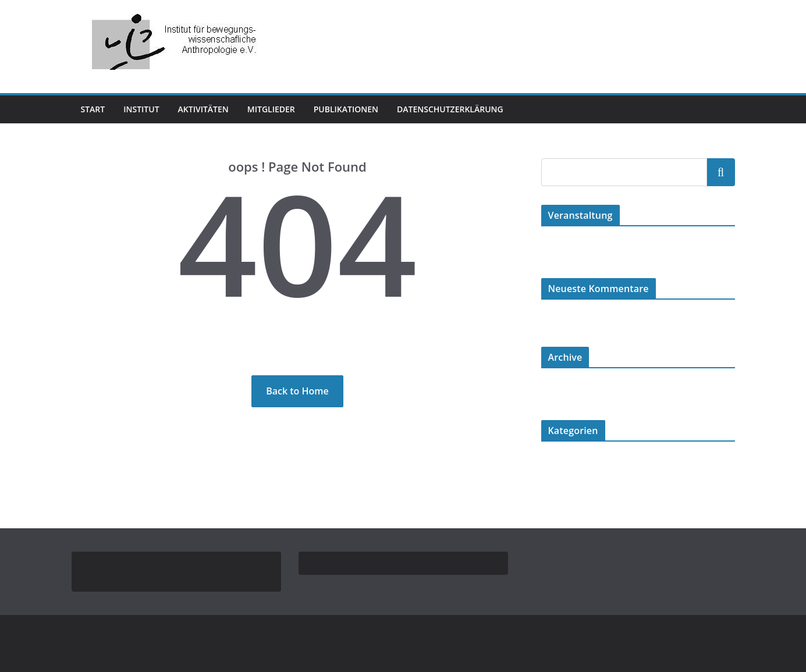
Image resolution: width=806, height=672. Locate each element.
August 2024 (562, 392)
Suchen (721, 172)
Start (94, 109)
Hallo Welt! (560, 250)
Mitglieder (287, 109)
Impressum (99, 566)
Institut (145, 109)
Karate (552, 465)
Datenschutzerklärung (477, 109)
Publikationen (367, 109)
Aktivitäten (212, 109)
